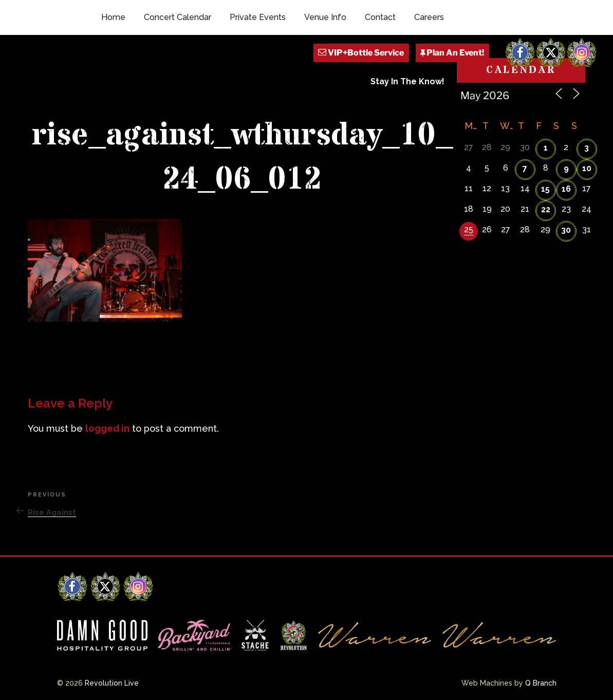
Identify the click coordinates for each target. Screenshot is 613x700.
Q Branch (541, 683)
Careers (429, 17)
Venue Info (325, 17)
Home (113, 17)
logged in (107, 428)
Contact (380, 17)
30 (566, 230)
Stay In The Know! (407, 81)
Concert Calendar (178, 17)
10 (587, 168)
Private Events (258, 17)
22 (546, 209)
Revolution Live (112, 683)
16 (566, 189)
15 (545, 189)
